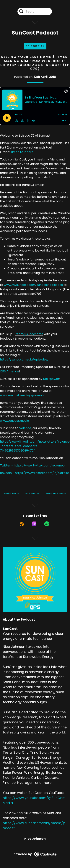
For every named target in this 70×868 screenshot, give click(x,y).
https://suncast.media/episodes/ (24, 359)
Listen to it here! (23, 152)
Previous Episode (56, 493)
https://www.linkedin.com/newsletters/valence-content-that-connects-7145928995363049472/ (35, 446)
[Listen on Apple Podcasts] (34, 524)
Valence (25, 428)
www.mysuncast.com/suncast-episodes (33, 285)
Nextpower (51, 379)
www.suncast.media (14, 421)
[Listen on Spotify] (47, 524)
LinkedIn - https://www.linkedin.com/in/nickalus (35, 473)
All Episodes (32, 493)
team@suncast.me (29, 334)
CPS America (9, 371)
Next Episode (11, 493)
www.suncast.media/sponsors (22, 395)
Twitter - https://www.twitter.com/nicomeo (32, 465)
